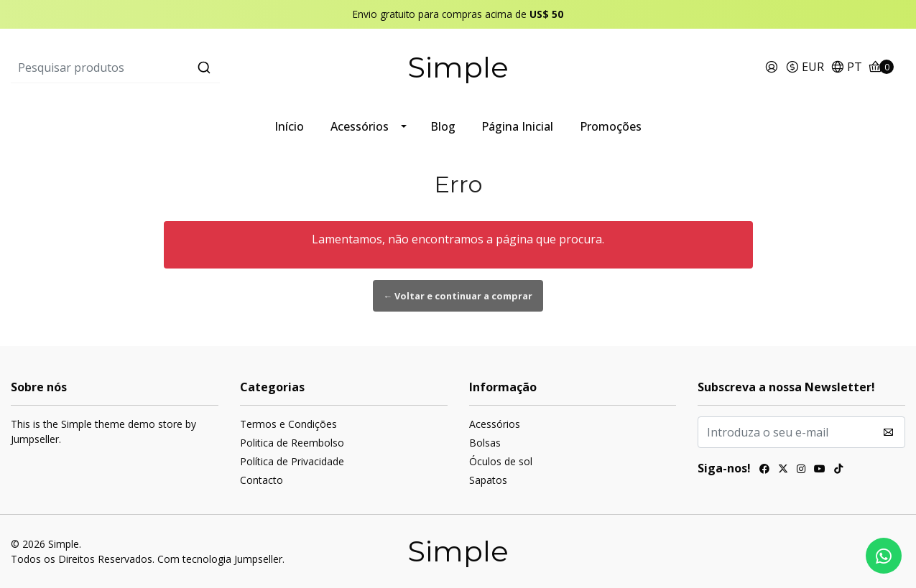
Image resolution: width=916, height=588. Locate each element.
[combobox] (160, 67)
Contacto (262, 480)
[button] (805, 68)
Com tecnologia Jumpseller (220, 559)
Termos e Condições (288, 424)
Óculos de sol (501, 461)
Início (289, 126)
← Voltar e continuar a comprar (458, 296)
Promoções (611, 126)
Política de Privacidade (292, 461)
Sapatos (488, 480)
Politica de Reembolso (292, 443)
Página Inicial (517, 126)
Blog (443, 126)
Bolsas (485, 443)
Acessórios (360, 126)
